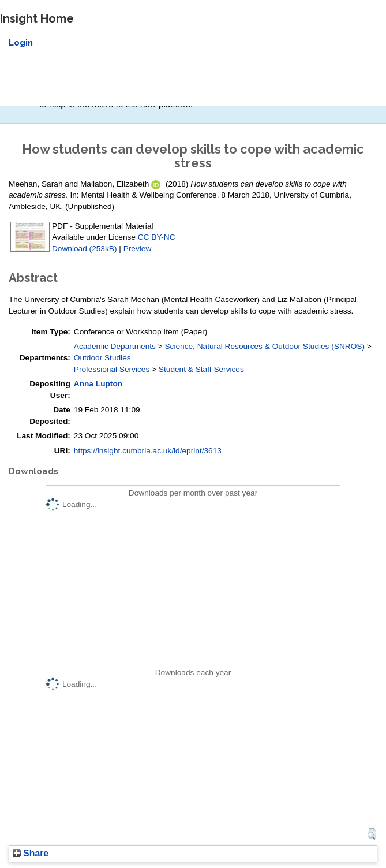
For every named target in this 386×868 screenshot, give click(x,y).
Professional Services (112, 369)
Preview (138, 249)
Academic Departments (115, 346)
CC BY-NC (157, 237)
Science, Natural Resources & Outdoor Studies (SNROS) (265, 346)
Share (31, 853)
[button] (372, 834)
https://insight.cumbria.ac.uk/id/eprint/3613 (148, 451)
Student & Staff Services (201, 369)
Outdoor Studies (102, 358)
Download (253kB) (84, 249)
